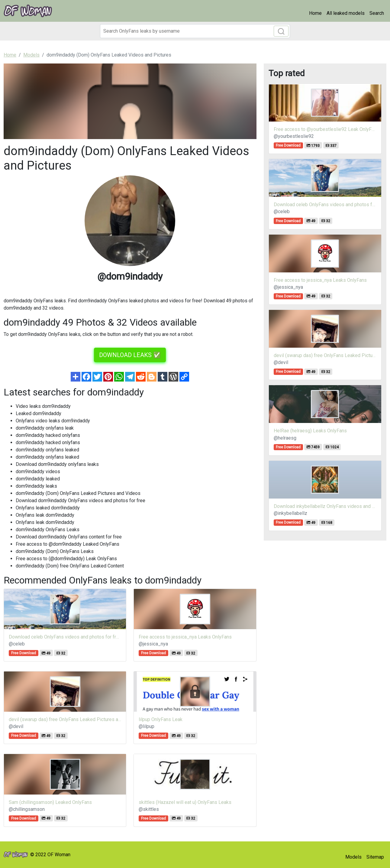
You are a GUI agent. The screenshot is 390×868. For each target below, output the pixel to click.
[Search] (195, 31)
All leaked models (346, 13)
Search (377, 13)
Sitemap (375, 857)
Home (315, 13)
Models (353, 857)
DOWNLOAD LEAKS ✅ (130, 355)
